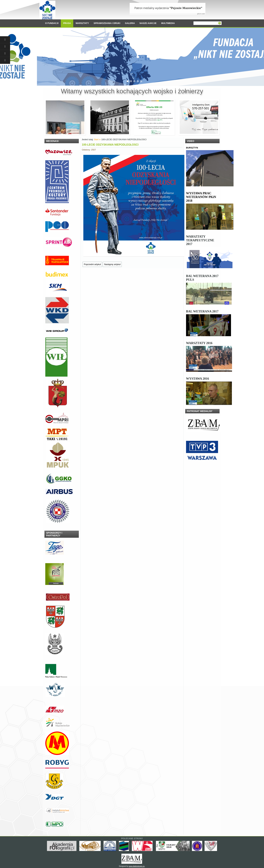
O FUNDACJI (52, 23)
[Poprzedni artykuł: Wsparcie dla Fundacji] (92, 264)
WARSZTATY (82, 23)
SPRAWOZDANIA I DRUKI (107, 23)
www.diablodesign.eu (137, 866)
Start (96, 139)
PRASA (67, 23)
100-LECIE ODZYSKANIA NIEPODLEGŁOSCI (110, 145)
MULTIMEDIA (168, 23)
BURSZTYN (192, 148)
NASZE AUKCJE (148, 23)
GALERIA (130, 23)
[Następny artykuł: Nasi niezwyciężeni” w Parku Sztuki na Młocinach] (112, 264)
